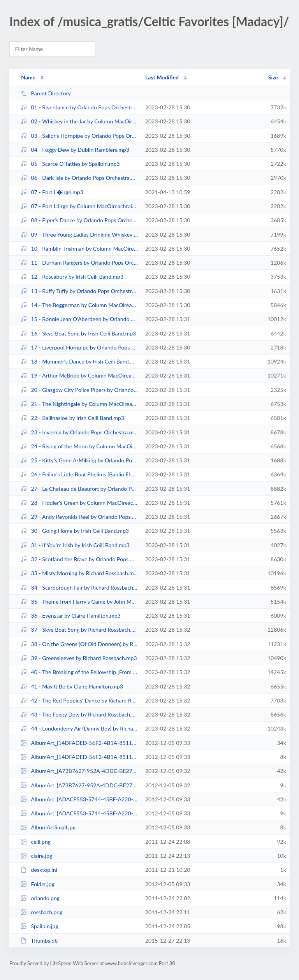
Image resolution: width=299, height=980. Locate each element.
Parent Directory (46, 93)
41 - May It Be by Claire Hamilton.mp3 (72, 686)
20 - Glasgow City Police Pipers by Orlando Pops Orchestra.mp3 (79, 390)
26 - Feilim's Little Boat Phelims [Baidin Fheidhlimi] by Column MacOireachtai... (79, 474)
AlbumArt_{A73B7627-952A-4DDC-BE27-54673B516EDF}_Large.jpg (79, 771)
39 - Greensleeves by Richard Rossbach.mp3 (78, 658)
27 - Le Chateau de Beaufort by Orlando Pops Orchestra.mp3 (79, 489)
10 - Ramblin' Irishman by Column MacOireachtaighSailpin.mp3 (79, 249)
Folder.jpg (37, 884)
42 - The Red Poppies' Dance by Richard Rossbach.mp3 (79, 700)
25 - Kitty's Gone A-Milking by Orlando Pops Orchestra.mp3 (79, 460)
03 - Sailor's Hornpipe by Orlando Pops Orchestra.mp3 (79, 136)
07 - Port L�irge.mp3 (52, 192)
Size (273, 77)
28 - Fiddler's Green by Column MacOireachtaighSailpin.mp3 (79, 503)
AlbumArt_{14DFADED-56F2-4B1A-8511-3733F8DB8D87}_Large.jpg (79, 743)
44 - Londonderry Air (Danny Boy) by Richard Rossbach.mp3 (79, 728)
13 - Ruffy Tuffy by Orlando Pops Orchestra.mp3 (79, 291)
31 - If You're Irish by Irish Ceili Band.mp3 (75, 545)
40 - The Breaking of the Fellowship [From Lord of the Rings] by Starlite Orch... (79, 672)
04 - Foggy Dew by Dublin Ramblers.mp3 (75, 150)
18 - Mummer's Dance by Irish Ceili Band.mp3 (79, 361)
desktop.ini (39, 870)
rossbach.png (41, 912)
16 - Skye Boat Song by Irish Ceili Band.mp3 (78, 333)
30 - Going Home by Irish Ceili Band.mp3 (75, 531)
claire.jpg (36, 856)
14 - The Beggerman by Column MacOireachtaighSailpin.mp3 (79, 305)
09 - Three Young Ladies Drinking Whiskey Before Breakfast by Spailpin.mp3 (79, 234)
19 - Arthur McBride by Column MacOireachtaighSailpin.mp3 (79, 375)
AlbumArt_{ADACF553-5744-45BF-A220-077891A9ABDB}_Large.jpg (79, 799)
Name (28, 77)
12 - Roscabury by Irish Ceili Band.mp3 (72, 277)
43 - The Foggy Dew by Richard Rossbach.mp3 (79, 714)
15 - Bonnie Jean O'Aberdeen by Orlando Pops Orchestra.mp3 (79, 319)
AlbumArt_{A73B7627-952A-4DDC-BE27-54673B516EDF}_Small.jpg (79, 785)
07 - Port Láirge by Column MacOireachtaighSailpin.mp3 (79, 206)
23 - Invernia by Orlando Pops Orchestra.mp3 (79, 432)
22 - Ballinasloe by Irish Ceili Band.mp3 (72, 418)
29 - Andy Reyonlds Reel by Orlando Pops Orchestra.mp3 (79, 517)
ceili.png (35, 842)
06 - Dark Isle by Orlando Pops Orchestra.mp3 (79, 178)
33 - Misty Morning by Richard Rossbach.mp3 (79, 573)
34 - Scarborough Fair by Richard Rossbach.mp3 (79, 587)
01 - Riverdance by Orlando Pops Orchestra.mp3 (79, 107)
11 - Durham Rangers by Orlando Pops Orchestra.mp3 (79, 263)
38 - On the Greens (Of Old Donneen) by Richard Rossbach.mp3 (79, 644)
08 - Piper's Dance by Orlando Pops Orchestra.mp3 (79, 220)
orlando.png (40, 898)
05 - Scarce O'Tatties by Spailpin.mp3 (70, 164)
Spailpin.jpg (39, 926)
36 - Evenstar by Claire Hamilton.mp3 (70, 616)
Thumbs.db (39, 940)
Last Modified (162, 77)
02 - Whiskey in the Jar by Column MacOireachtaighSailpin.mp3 (79, 121)
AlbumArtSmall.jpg (48, 827)
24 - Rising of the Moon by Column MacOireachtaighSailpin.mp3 (79, 446)
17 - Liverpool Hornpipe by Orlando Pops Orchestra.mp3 (79, 347)
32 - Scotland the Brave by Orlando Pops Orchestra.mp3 (79, 559)
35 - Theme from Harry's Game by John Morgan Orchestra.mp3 (79, 602)
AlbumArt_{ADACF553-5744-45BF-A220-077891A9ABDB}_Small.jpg (79, 813)
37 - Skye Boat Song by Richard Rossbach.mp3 (79, 630)
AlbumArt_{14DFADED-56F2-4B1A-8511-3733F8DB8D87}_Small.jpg (79, 757)
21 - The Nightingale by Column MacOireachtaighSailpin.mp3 (79, 404)
